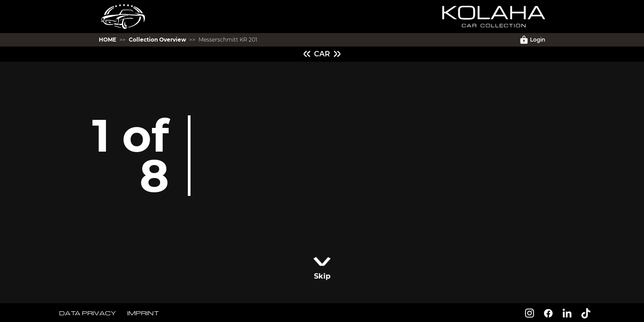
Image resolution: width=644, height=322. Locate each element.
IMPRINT (143, 313)
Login (533, 40)
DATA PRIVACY (88, 313)
